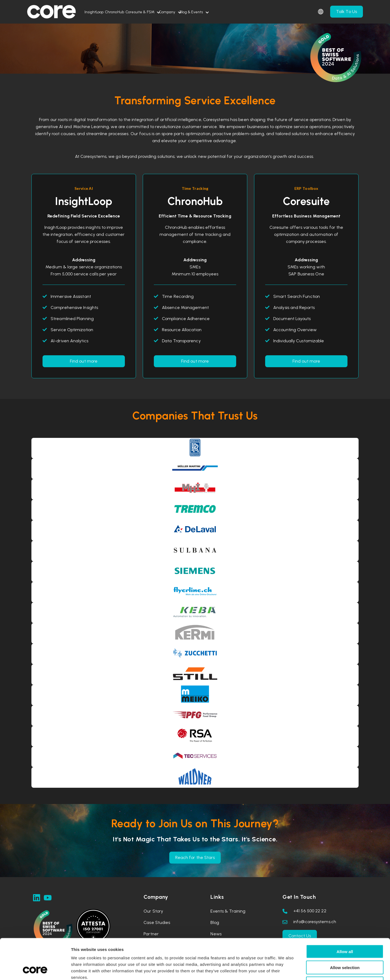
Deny (345, 945)
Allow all (345, 914)
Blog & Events (239, 12)
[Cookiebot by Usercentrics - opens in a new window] (35, 969)
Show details (284, 969)
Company (204, 12)
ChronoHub (130, 12)
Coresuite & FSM (167, 12)
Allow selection (345, 929)
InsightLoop (99, 12)
